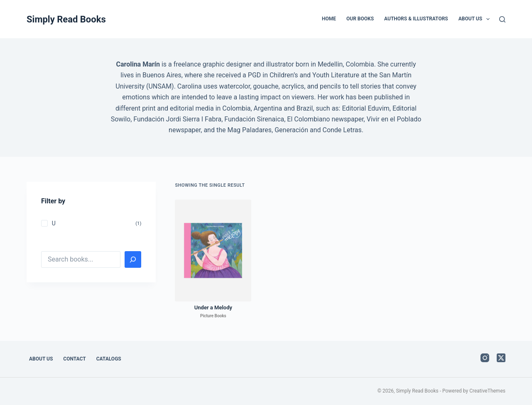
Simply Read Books (66, 19)
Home (329, 19)
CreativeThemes (487, 391)
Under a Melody (213, 307)
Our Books (360, 19)
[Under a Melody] (213, 251)
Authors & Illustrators (416, 19)
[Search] (502, 19)
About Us (476, 19)
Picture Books (213, 316)
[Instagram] (485, 358)
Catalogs (109, 359)
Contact (74, 359)
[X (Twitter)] (501, 358)
